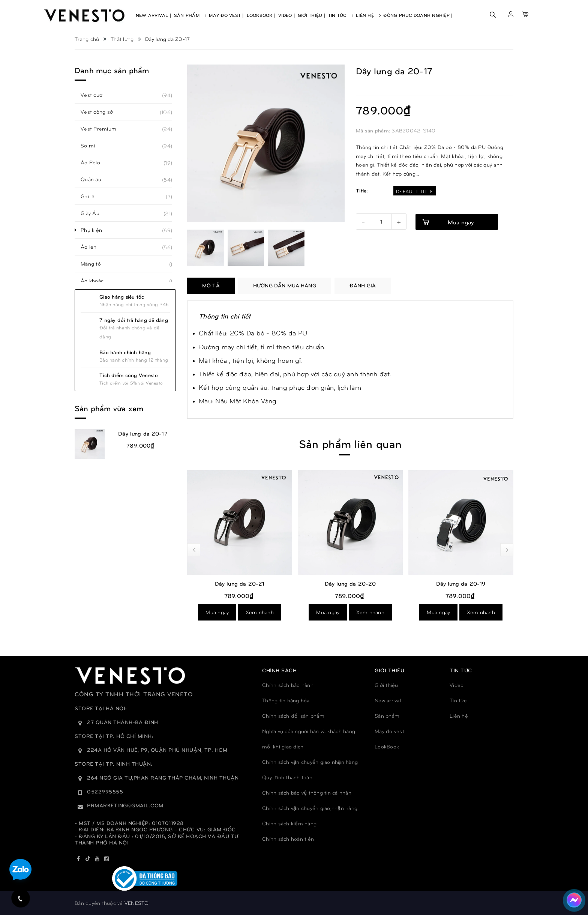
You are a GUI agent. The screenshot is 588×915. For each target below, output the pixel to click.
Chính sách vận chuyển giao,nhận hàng (310, 808)
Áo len (93, 247)
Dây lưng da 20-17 (143, 433)
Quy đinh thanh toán (287, 777)
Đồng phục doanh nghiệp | (418, 15)
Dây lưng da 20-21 (240, 583)
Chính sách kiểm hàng (289, 823)
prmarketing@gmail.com (125, 805)
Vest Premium (103, 129)
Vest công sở (101, 112)
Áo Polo (94, 162)
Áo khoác (96, 281)
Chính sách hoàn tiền (288, 839)
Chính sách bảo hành (288, 685)
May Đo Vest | (226, 15)
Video (457, 685)
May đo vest (389, 731)
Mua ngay (217, 612)
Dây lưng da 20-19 (461, 583)
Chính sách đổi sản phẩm (293, 716)
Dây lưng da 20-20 (350, 583)
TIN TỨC (461, 670)
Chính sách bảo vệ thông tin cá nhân (307, 793)
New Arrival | (154, 15)
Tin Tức (341, 15)
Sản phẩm (387, 716)
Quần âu (95, 179)
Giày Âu (94, 213)
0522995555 (105, 791)
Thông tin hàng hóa (286, 700)
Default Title (415, 191)
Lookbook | (261, 15)
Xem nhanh (260, 612)
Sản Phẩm (190, 15)
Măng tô (95, 264)
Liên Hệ (368, 15)
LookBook (387, 746)
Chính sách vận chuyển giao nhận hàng (310, 762)
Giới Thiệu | (312, 15)
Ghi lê (92, 196)
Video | (287, 15)
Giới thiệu (386, 685)
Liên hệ (459, 716)
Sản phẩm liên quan (350, 443)
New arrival (388, 700)
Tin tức (458, 700)
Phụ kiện (95, 230)
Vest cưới (96, 95)
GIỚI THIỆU (389, 670)
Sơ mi (92, 146)
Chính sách (279, 670)
